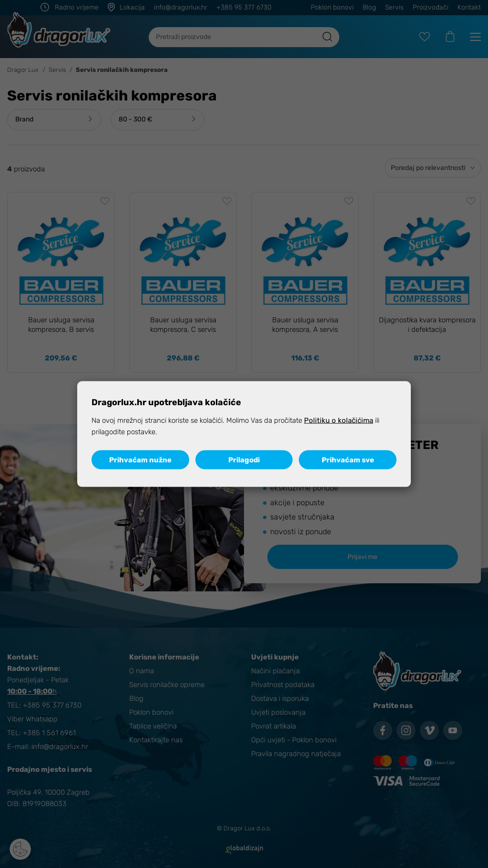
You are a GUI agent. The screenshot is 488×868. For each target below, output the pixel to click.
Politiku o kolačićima (339, 420)
